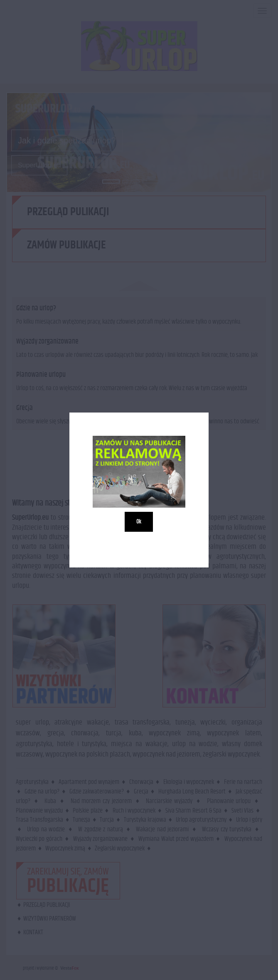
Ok (139, 522)
